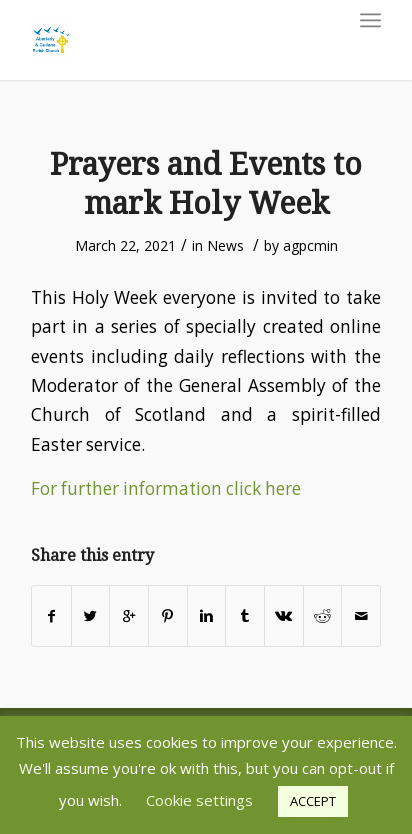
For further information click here (166, 488)
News (225, 245)
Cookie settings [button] (199, 800)
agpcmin (310, 245)
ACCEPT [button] (313, 801)
